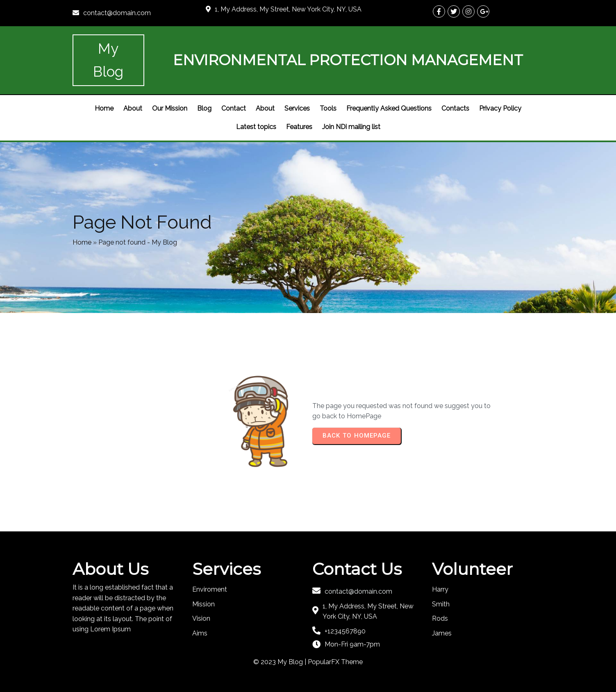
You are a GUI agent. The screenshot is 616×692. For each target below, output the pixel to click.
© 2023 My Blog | (281, 662)
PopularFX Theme (335, 662)
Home (82, 242)
